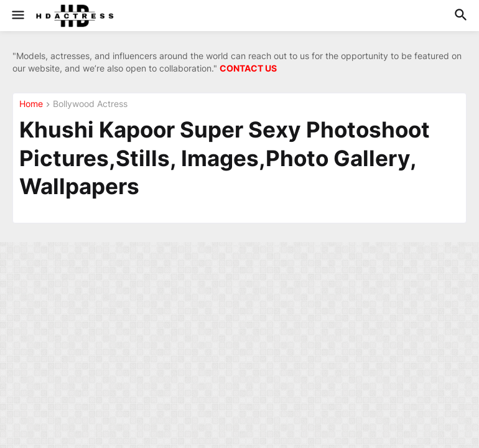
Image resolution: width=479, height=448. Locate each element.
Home (31, 104)
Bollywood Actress (90, 104)
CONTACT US (248, 68)
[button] (17, 16)
